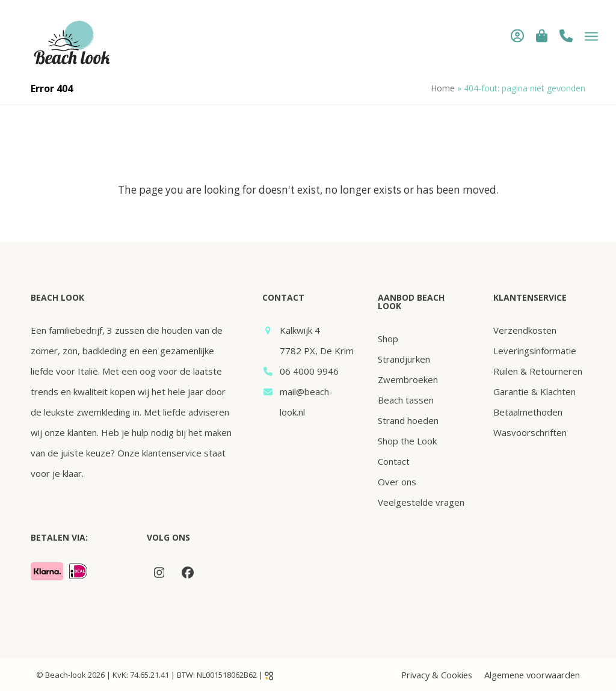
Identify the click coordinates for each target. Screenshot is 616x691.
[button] (542, 35)
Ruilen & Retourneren (538, 371)
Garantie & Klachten (534, 392)
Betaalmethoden (528, 412)
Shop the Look (407, 441)
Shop (388, 339)
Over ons (397, 482)
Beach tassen (406, 400)
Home (443, 88)
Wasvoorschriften (530, 432)
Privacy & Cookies (437, 675)
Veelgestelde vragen (421, 502)
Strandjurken (404, 359)
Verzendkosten (525, 330)
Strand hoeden (408, 420)
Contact (394, 461)
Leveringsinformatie (535, 351)
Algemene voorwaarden (532, 675)
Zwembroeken (408, 379)
